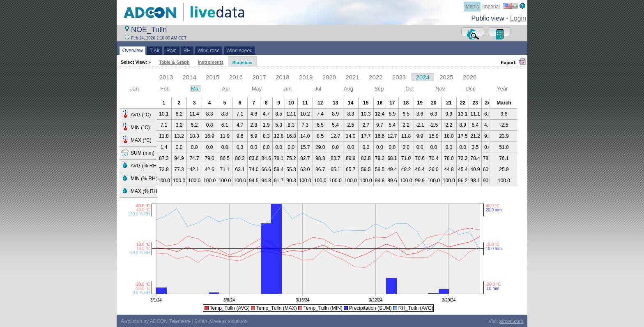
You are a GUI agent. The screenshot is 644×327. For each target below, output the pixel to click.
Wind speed (240, 51)
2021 (352, 77)
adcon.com (511, 321)
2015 (213, 77)
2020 (329, 77)
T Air (155, 51)
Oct (409, 89)
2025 (446, 77)
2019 (306, 77)
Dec (471, 89)
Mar (195, 89)
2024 (423, 77)
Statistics (243, 63)
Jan (135, 89)
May (257, 89)
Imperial (491, 7)
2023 (399, 77)
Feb (165, 89)
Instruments (211, 62)
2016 (236, 77)
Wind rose (208, 51)
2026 (470, 77)
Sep (379, 89)
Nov (440, 89)
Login (518, 18)
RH (187, 51)
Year (502, 89)
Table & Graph (174, 62)
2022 (376, 77)
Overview (132, 51)
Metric (472, 7)
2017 (259, 77)
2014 (189, 77)
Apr (226, 89)
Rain (172, 51)
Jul (318, 89)
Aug (348, 89)
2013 (166, 77)
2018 (282, 77)
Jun (287, 89)
